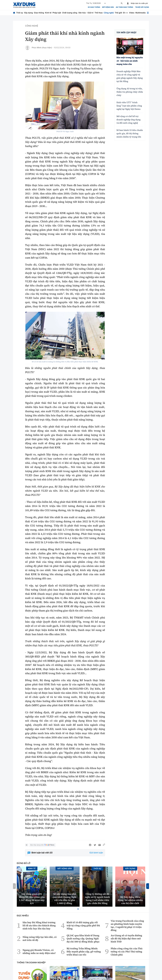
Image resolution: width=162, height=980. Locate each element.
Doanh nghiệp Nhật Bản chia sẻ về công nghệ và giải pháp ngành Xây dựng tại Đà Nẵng (130, 76)
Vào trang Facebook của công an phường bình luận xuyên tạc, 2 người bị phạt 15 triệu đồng (127, 925)
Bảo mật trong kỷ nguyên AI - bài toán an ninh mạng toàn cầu (130, 61)
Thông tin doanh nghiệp (31, 963)
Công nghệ (109, 13)
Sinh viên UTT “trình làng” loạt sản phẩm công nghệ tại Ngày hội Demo (129, 106)
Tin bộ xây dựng (142, 7)
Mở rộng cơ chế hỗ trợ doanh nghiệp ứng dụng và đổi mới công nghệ (128, 120)
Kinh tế (48, 13)
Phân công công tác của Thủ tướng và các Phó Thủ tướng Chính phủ (127, 952)
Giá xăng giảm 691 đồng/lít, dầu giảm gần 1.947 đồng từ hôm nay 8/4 (32, 899)
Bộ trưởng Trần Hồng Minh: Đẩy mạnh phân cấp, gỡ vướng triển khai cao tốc (84, 952)
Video (132, 13)
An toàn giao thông (124, 7)
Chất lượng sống (70, 13)
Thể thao (99, 13)
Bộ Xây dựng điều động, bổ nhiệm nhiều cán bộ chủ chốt (130, 900)
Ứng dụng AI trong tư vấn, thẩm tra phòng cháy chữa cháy (130, 92)
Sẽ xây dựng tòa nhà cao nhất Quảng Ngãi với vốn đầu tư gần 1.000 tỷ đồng (65, 899)
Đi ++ (126, 13)
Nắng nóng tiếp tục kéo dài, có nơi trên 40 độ (40, 939)
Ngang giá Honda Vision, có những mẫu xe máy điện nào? (39, 952)
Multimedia (140, 13)
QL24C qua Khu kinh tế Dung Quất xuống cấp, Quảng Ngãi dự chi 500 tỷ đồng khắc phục (83, 939)
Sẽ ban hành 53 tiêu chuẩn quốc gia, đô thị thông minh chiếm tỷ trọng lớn (130, 134)
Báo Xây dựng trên (42, 845)
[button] (78, 909)
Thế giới (118, 13)
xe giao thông (94, 7)
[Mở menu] (148, 13)
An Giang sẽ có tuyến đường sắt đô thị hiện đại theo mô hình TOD (126, 939)
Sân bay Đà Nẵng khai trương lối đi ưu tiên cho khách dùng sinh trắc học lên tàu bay (39, 925)
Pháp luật (57, 13)
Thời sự (20, 13)
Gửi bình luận (96, 853)
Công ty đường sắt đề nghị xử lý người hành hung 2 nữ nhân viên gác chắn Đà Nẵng (97, 899)
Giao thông (39, 13)
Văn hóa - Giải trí (86, 13)
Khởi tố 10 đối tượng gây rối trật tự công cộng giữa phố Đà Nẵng (83, 925)
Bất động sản (108, 7)
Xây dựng (28, 13)
